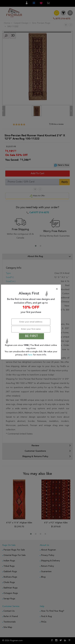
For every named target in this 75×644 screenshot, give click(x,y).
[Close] (31, 289)
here (30, 355)
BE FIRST (31, 336)
